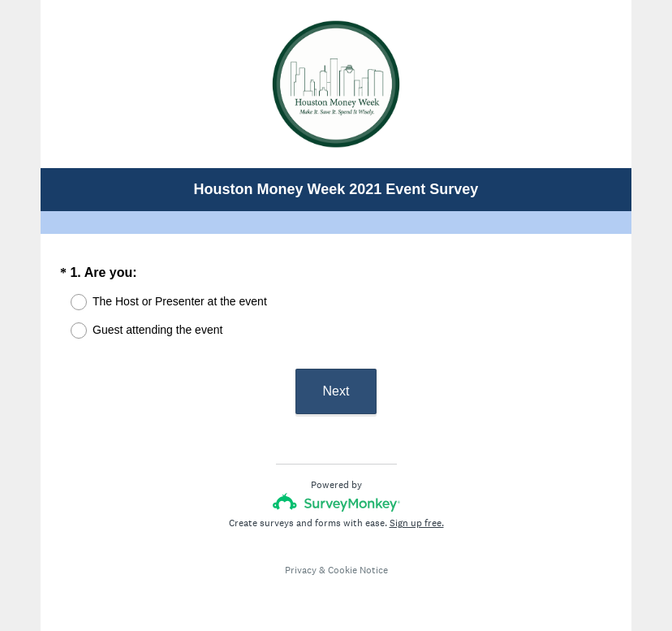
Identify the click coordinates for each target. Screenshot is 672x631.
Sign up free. (417, 523)
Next (336, 391)
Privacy (301, 570)
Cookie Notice (358, 570)
